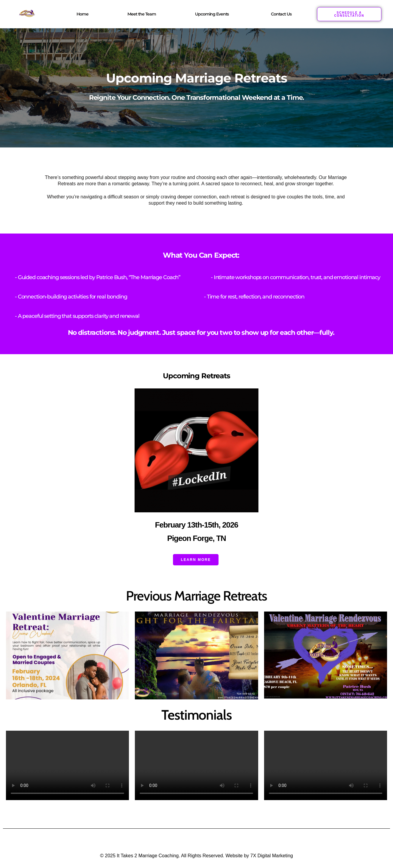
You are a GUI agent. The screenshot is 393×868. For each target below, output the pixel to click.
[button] (213, 14)
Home (82, 14)
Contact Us (281, 14)
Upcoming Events (212, 14)
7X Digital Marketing (272, 855)
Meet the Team (142, 14)
